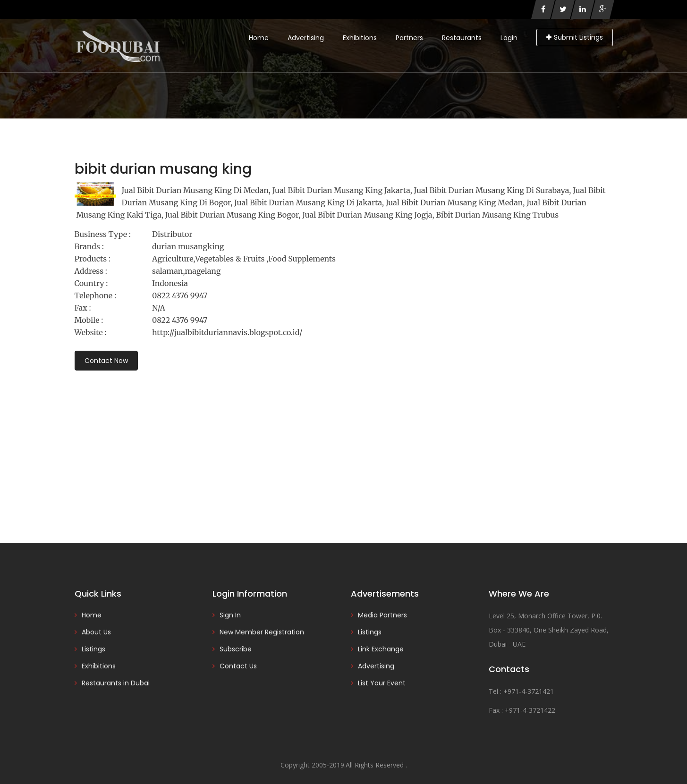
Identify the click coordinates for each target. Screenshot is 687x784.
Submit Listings (575, 37)
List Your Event (382, 683)
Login (509, 38)
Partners (409, 38)
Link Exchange (381, 649)
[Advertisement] (344, 444)
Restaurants (462, 38)
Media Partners (382, 615)
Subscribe (236, 649)
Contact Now (106, 361)
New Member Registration (262, 632)
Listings (93, 649)
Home (259, 38)
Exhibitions (360, 38)
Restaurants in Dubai (116, 683)
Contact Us (238, 666)
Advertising (306, 38)
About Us (96, 632)
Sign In (230, 615)
